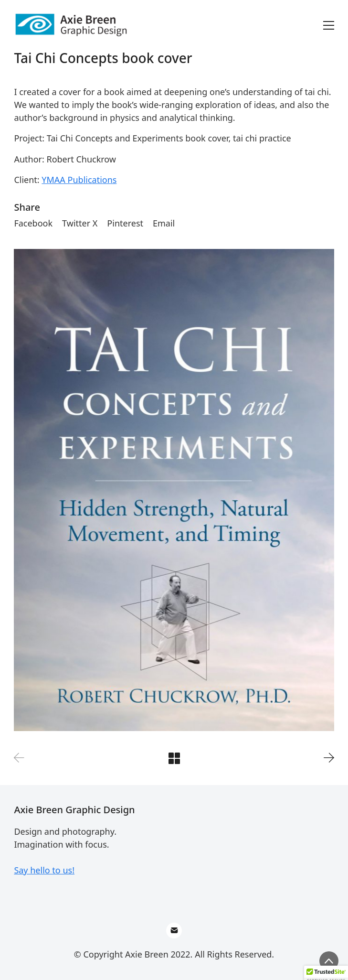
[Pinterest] (125, 224)
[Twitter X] (80, 224)
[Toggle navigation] (329, 25)
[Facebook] (33, 224)
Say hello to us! (44, 870)
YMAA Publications (79, 180)
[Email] (164, 224)
